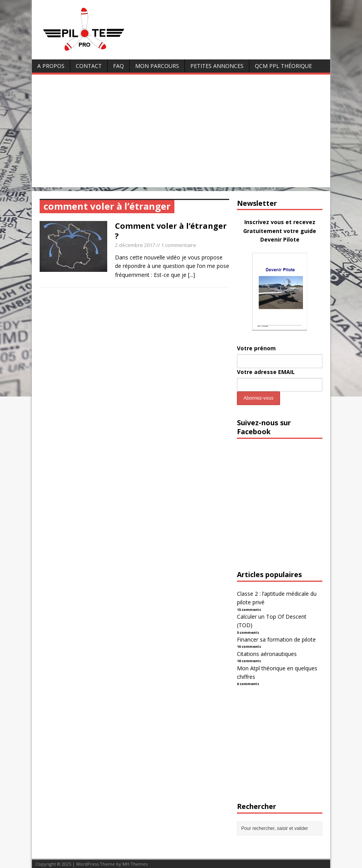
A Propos (51, 66)
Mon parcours (157, 66)
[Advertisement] (181, 133)
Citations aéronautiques (267, 654)
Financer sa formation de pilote (276, 639)
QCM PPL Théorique (283, 66)
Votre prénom (256, 348)
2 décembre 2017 (135, 245)
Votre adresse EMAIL (266, 372)
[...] (191, 275)
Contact (89, 66)
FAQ (118, 66)
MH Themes (135, 864)
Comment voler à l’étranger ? (171, 231)
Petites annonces (217, 66)
